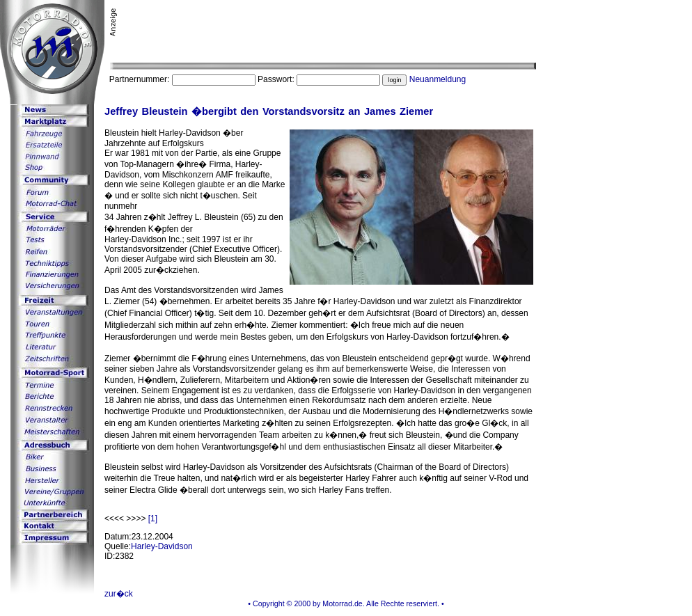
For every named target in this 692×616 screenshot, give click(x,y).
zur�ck (119, 594)
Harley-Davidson (162, 546)
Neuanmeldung (438, 79)
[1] (153, 519)
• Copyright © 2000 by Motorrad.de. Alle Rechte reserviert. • (346, 603)
